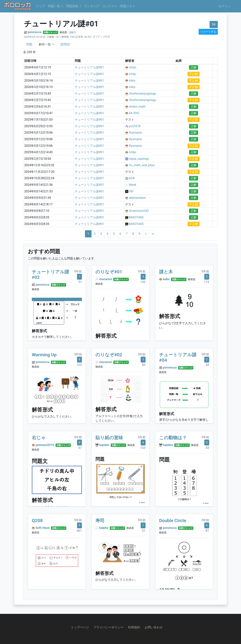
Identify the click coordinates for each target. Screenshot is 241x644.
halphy (104, 528)
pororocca (35, 32)
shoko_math (137, 107)
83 (144, 365)
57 (80, 448)
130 (143, 282)
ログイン (224, 6)
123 (79, 365)
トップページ (80, 627)
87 (207, 531)
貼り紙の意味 (109, 438)
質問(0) (65, 44)
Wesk (133, 185)
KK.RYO (134, 113)
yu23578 (135, 126)
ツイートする (208, 32)
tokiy (132, 81)
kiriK (132, 178)
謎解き (73, 32)
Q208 (37, 521)
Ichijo (133, 67)
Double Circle (173, 521)
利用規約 (134, 627)
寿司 (100, 521)
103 (143, 448)
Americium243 (139, 211)
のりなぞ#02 (109, 355)
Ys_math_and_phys (142, 165)
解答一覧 (45, 44)
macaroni (106, 279)
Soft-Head (43, 528)
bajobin (104, 445)
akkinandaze (137, 198)
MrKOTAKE (136, 217)
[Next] (146, 234)
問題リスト (128, 6)
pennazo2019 (45, 445)
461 (79, 531)
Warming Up (44, 355)
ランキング (92, 6)
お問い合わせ (154, 627)
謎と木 (166, 272)
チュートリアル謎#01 (89, 67)
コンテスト (110, 6)
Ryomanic (136, 133)
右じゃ (39, 438)
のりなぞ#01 (109, 272)
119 (206, 282)
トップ (40, 6)
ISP (131, 191)
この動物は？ (173, 438)
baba (166, 279)
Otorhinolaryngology (143, 94)
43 (207, 365)
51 (80, 282)
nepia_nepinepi (139, 159)
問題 (29, 44)
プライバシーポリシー (108, 627)
